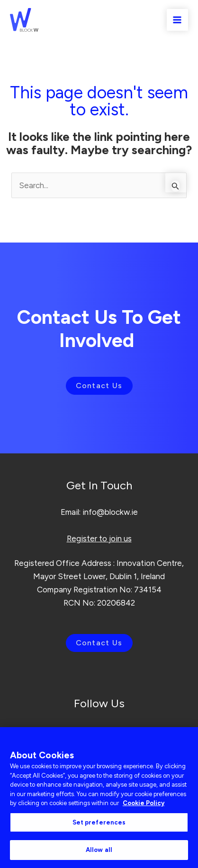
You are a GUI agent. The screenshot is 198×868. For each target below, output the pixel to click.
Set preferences (99, 822)
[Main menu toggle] (178, 20)
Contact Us (99, 386)
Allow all (99, 850)
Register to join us (99, 538)
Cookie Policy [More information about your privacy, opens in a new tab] (144, 803)
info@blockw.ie (110, 512)
